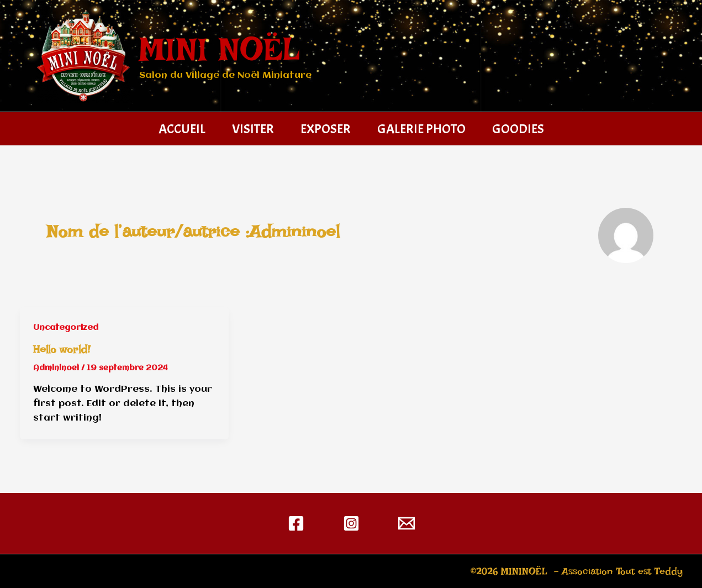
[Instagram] (351, 523)
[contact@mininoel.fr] (407, 523)
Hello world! (62, 349)
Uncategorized (66, 328)
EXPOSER (326, 129)
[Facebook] (296, 523)
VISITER (253, 129)
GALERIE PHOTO (421, 129)
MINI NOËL (220, 49)
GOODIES (518, 129)
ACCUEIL (182, 129)
